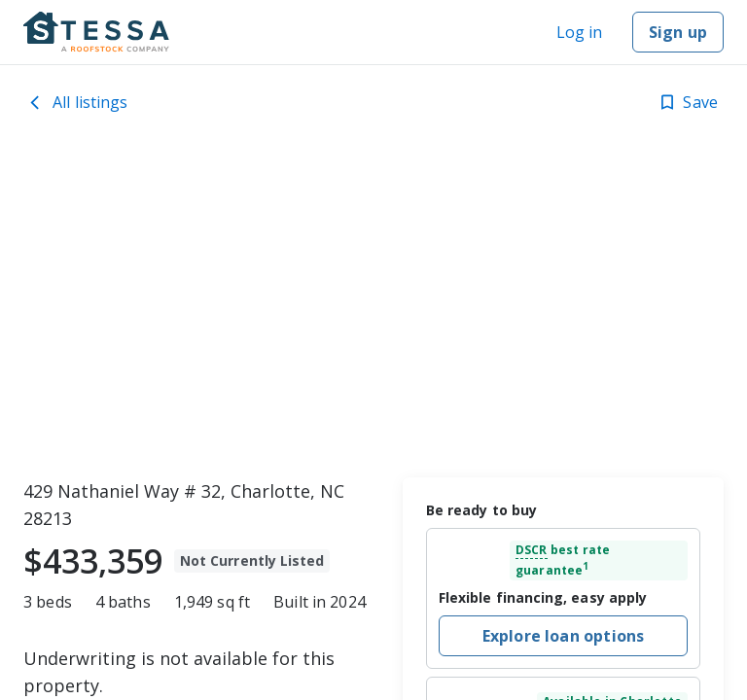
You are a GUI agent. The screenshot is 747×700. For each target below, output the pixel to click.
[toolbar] (373, 306)
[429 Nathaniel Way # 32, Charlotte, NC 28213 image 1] (373, 306)
